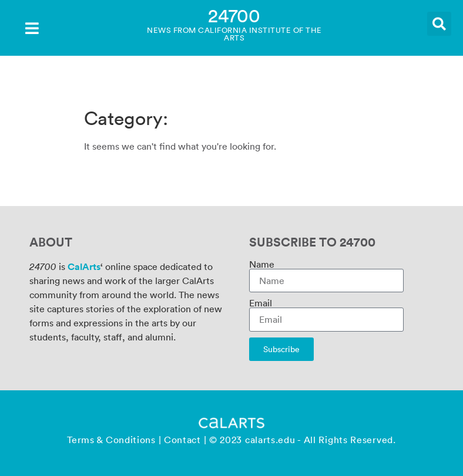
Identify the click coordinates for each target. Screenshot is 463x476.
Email (261, 303)
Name (262, 264)
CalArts (84, 266)
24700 (234, 15)
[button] (439, 24)
